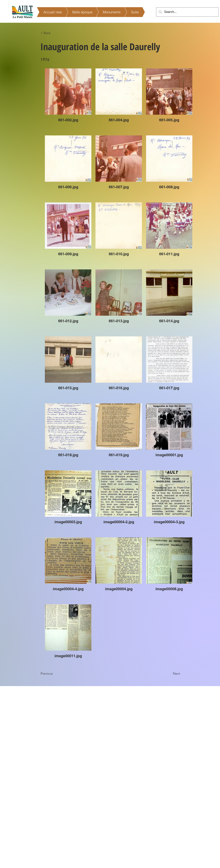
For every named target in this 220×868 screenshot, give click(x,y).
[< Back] (54, 33)
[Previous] (54, 674)
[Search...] (187, 12)
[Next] (170, 674)
